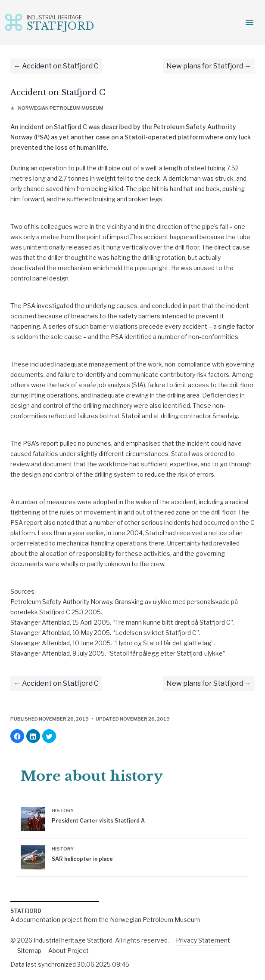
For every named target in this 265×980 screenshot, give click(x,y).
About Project (69, 951)
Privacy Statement (203, 940)
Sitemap (29, 951)
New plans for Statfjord (205, 66)
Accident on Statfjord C (60, 66)
